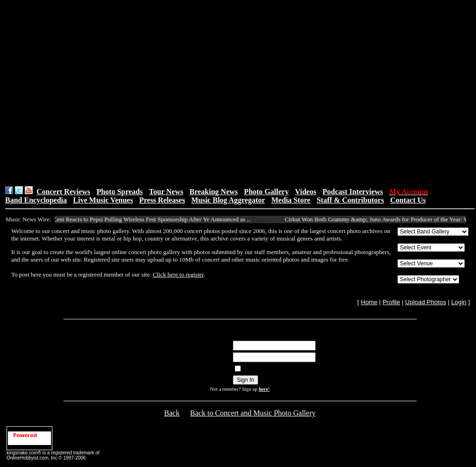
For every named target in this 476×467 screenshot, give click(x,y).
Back (172, 413)
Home (369, 302)
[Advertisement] (88, 93)
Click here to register (178, 274)
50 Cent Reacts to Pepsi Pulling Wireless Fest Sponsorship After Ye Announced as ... (151, 219)
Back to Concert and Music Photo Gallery (253, 413)
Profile (391, 302)
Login (459, 302)
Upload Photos (426, 302)
